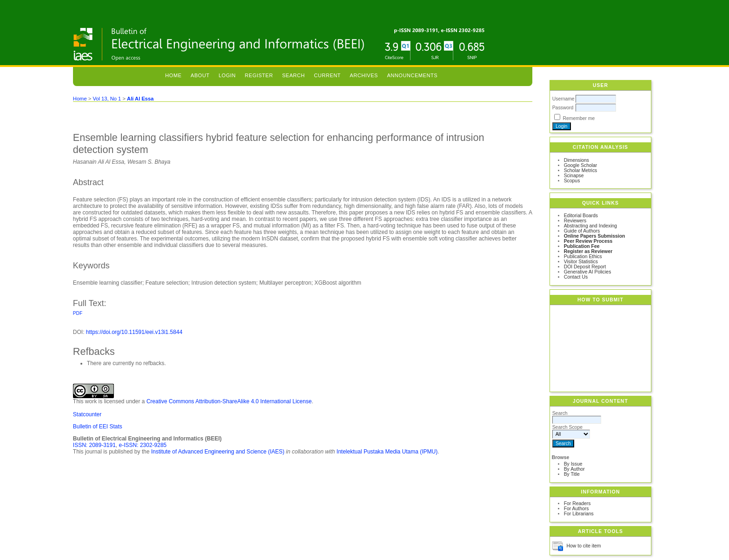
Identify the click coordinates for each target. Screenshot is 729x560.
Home (173, 75)
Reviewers (575, 221)
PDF (78, 313)
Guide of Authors (582, 231)
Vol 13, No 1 (107, 99)
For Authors (577, 509)
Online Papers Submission (595, 236)
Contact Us (576, 277)
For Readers (577, 503)
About (200, 75)
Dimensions (577, 160)
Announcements (412, 75)
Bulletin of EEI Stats (98, 427)
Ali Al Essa (140, 99)
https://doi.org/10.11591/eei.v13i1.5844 (134, 332)
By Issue (573, 464)
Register (259, 75)
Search (294, 75)
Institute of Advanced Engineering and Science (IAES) (218, 452)
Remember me (579, 118)
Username (563, 99)
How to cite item (584, 546)
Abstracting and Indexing (590, 226)
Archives (364, 75)
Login (227, 75)
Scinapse (574, 176)
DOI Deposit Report (585, 267)
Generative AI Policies (588, 272)
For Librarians (579, 514)
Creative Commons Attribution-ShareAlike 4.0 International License (229, 401)
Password (563, 108)
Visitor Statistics (581, 262)
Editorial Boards (581, 216)
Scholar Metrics (581, 170)
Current (327, 75)
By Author (574, 469)
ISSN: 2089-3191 (94, 445)
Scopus (572, 181)
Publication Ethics (583, 257)
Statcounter (87, 414)
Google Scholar (581, 165)
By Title (572, 474)
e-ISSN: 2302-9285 (143, 445)
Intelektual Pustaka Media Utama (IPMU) (387, 452)
